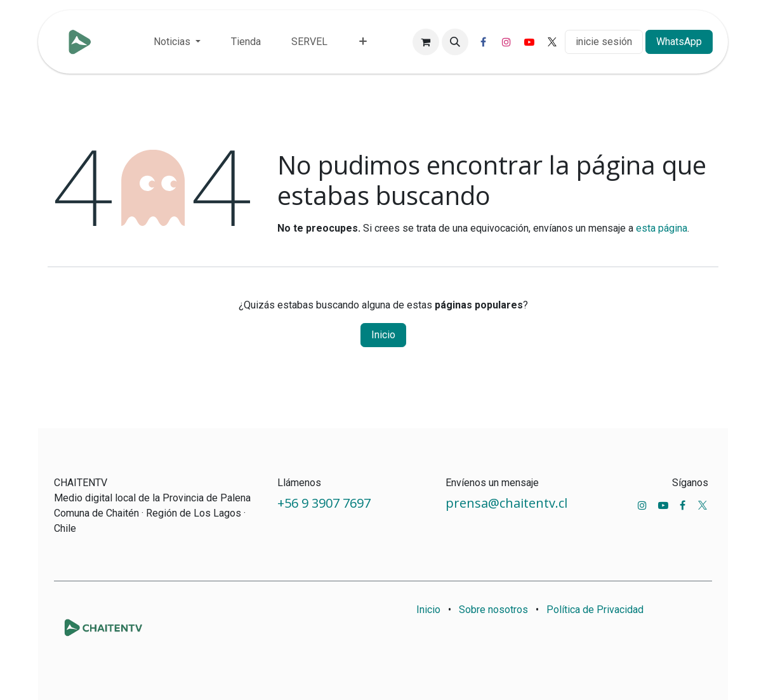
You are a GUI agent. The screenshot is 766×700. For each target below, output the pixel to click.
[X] (552, 42)
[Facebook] (484, 42)
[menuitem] (177, 42)
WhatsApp (679, 42)
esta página (662, 228)
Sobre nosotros (493, 610)
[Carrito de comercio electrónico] (426, 42)
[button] (455, 42)
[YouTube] (529, 42)
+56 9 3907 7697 (326, 503)
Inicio (383, 335)
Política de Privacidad (595, 610)
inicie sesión (604, 42)
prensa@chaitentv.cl (506, 503)
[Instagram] (506, 42)
